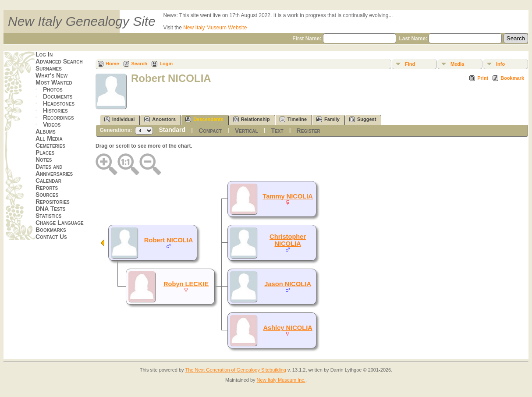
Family (328, 119)
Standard (172, 130)
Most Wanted (54, 82)
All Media (49, 138)
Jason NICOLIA (288, 284)
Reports (47, 188)
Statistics (49, 216)
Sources (47, 195)
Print (483, 78)
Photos (53, 89)
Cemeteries (50, 145)
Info (500, 64)
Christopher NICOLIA (288, 240)
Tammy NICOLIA (288, 196)
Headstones (59, 103)
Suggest (363, 119)
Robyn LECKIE (186, 284)
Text (277, 131)
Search (140, 64)
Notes (44, 160)
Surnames (49, 68)
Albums (46, 131)
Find (410, 64)
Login (166, 64)
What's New (51, 75)
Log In (44, 54)
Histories (55, 110)
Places (45, 152)
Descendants (204, 119)
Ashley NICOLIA (287, 328)
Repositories (53, 202)
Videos (52, 124)
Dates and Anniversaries (54, 170)
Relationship (252, 119)
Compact (210, 131)
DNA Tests (50, 209)
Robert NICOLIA (169, 240)
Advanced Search (59, 61)
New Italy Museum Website (215, 28)
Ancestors (160, 119)
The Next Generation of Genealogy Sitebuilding (236, 370)
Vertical (246, 131)
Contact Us (51, 237)
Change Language (60, 223)
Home (112, 64)
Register (309, 131)
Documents (58, 96)
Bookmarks (51, 230)
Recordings (59, 117)
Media (457, 64)
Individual (119, 119)
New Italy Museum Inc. (281, 380)
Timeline (293, 119)
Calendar (48, 181)
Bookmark (512, 78)
